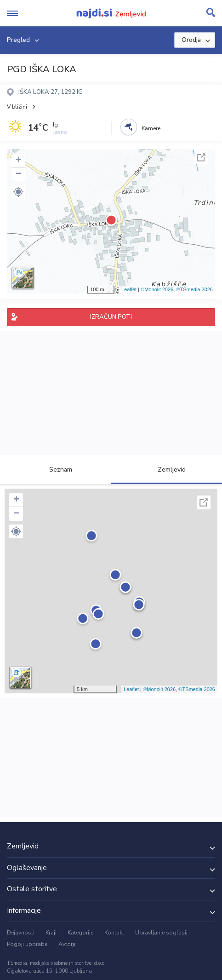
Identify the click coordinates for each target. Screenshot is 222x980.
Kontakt (114, 933)
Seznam (55, 470)
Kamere (151, 128)
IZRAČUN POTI (111, 317)
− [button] (19, 174)
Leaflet (129, 289)
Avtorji (67, 944)
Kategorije (80, 933)
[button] (18, 192)
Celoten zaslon (201, 157)
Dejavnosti (21, 933)
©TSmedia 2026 (194, 289)
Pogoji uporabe (27, 944)
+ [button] (19, 161)
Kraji (51, 933)
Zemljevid (166, 470)
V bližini (17, 107)
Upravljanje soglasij (161, 933)
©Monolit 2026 (157, 289)
